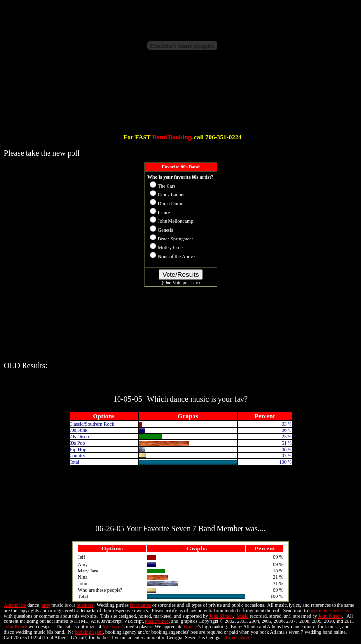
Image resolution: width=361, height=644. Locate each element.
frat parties (140, 605)
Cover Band (238, 637)
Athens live (15, 605)
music (151, 621)
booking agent (89, 632)
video (164, 621)
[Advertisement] (183, 102)
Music (242, 616)
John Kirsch (221, 616)
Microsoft (112, 627)
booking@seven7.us (329, 610)
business (85, 605)
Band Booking (172, 137)
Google (191, 627)
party (45, 605)
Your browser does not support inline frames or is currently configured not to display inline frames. (181, 256)
